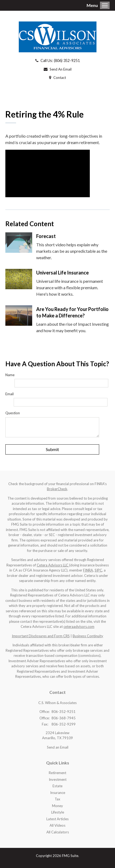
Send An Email (61, 69)
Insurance (58, 793)
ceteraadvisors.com (79, 627)
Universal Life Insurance (62, 273)
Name (10, 375)
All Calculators (58, 832)
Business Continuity (88, 636)
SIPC (98, 570)
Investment (58, 779)
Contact (60, 78)
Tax (58, 799)
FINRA (88, 570)
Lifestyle (58, 812)
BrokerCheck (57, 489)
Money (58, 806)
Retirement (58, 773)
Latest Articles (58, 819)
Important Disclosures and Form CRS (41, 636)
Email (10, 394)
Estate (58, 786)
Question (13, 413)
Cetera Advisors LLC (53, 565)
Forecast (46, 236)
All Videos (58, 825)
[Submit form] (52, 449)
